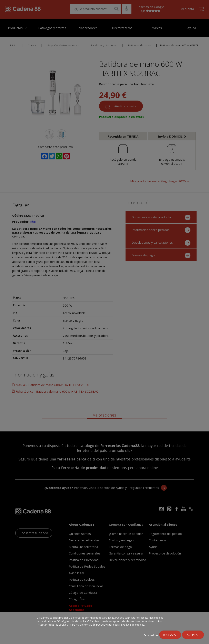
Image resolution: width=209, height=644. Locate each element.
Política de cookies (133, 625)
